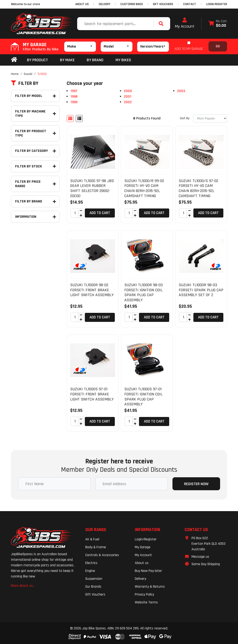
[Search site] (162, 24)
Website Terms (146, 602)
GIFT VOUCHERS (163, 4)
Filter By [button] (25, 83)
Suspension (94, 579)
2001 (128, 97)
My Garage (143, 547)
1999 (74, 102)
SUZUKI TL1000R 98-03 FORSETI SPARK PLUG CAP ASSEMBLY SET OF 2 (201, 290)
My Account (185, 23)
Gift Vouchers (95, 594)
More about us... (23, 586)
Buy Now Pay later (148, 571)
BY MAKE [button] (67, 60)
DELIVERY (105, 4)
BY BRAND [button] (95, 60)
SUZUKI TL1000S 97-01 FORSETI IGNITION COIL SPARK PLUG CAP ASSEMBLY (143, 397)
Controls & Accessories (102, 555)
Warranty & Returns (150, 587)
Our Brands (93, 587)
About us (142, 563)
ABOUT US (82, 4)
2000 (128, 91)
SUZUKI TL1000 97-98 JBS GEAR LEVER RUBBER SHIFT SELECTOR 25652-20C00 (92, 188)
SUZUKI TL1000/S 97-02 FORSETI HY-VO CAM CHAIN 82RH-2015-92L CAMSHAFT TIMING (198, 188)
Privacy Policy (144, 594)
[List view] (79, 119)
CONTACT (190, 4)
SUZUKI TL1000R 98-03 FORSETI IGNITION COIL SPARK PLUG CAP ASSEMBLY (144, 292)
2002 (128, 102)
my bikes (123, 60)
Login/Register (217, 4)
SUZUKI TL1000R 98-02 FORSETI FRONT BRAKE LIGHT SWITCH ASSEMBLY (92, 290)
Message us (200, 557)
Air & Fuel (92, 539)
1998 (74, 97)
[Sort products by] (210, 118)
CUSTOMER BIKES (132, 4)
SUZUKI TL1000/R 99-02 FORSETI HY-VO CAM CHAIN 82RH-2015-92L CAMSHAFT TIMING (144, 188)
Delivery (140, 579)
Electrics (91, 563)
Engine (90, 571)
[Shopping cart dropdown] (218, 24)
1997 (74, 91)
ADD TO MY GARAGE (189, 49)
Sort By (185, 118)
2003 (181, 91)
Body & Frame (96, 547)
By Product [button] (37, 60)
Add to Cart (100, 213)
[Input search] (116, 24)
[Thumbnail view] (70, 119)
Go (218, 46)
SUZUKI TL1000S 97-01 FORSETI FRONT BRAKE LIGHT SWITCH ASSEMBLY (92, 394)
